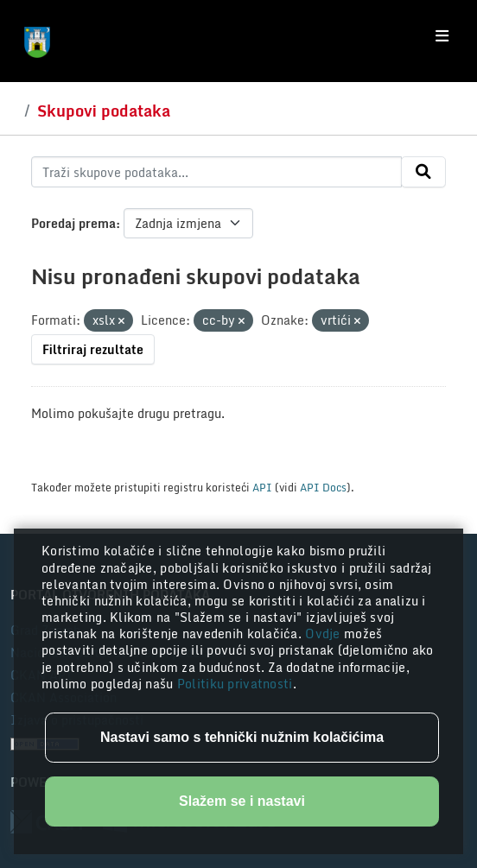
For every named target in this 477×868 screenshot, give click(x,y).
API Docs (323, 487)
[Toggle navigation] (442, 36)
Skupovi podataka (104, 111)
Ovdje (324, 634)
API (262, 487)
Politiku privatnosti (235, 684)
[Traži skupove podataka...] (216, 172)
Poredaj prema (73, 223)
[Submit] (423, 172)
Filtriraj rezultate (93, 349)
